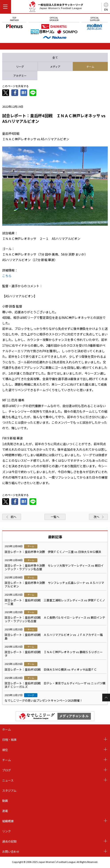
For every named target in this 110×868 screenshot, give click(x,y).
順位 (5, 750)
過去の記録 (9, 841)
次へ (96, 517)
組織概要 (8, 821)
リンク (7, 831)
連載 (5, 811)
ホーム (7, 729)
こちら (7, 276)
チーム (7, 760)
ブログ (7, 770)
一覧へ (55, 517)
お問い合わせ (11, 852)
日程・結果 (9, 740)
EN (106, 9)
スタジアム (9, 790)
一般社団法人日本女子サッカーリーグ (56, 7)
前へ (14, 517)
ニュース (8, 780)
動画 (5, 801)
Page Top (106, 698)
